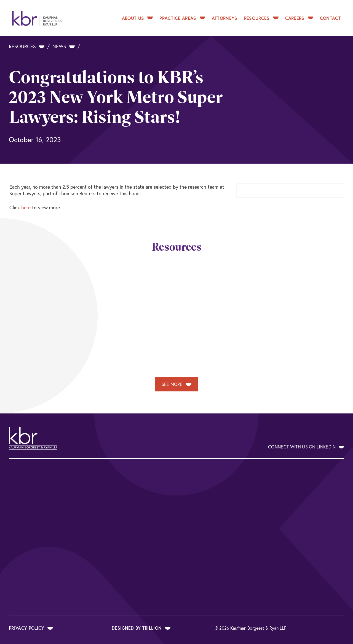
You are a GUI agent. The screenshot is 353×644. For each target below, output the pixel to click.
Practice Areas (182, 18)
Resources (261, 18)
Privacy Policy (31, 628)
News (64, 46)
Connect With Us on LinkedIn (306, 447)
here (26, 207)
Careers (299, 18)
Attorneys (225, 18)
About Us (137, 18)
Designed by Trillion (141, 628)
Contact (330, 18)
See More (177, 384)
